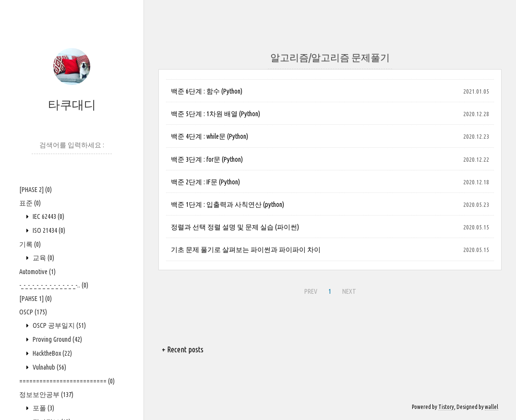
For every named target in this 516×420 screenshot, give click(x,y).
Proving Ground (57, 339)
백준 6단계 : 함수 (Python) (207, 91)
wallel (492, 407)
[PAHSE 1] (36, 299)
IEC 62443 (48, 216)
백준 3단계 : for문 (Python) (207, 159)
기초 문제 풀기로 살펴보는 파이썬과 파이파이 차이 (246, 250)
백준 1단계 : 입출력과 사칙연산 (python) (228, 204)
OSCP (33, 312)
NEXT (349, 291)
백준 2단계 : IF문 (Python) (205, 182)
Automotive (37, 272)
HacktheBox (52, 353)
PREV (311, 291)
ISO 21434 (48, 230)
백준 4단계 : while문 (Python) (210, 136)
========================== (67, 381)
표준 (30, 203)
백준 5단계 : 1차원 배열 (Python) (216, 114)
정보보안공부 (46, 395)
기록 (30, 244)
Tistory (446, 407)
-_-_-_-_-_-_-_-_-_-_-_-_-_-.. (54, 285)
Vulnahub (49, 367)
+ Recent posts (183, 349)
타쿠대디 (72, 105)
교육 (43, 258)
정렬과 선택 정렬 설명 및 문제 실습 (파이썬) (235, 227)
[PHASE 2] (36, 190)
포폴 (43, 408)
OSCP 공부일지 (59, 325)
